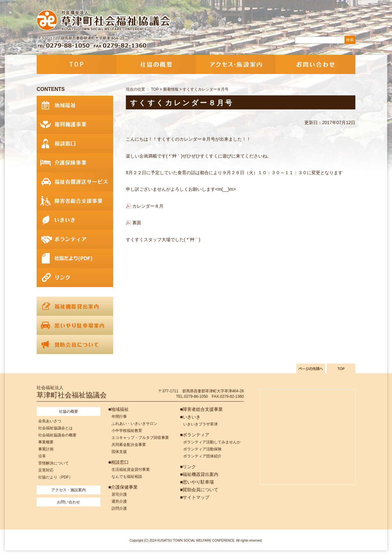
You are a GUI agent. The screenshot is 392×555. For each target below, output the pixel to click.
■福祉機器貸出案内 (199, 474)
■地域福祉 (119, 409)
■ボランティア (195, 435)
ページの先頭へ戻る (311, 368)
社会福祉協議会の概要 (57, 435)
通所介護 (119, 501)
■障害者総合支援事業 (201, 409)
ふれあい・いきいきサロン (134, 424)
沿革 (42, 456)
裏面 (137, 223)
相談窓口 (75, 144)
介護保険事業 (75, 163)
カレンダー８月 (148, 206)
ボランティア (75, 239)
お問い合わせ (316, 64)
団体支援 (119, 452)
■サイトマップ (195, 497)
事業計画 (46, 449)
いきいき (75, 220)
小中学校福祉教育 (127, 431)
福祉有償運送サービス (75, 182)
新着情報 (171, 89)
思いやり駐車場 (75, 325)
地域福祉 (75, 105)
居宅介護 (119, 494)
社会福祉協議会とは (55, 428)
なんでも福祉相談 (127, 477)
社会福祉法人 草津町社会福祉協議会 (104, 21)
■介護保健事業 (123, 487)
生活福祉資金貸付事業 (131, 470)
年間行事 (119, 417)
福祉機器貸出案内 (75, 306)
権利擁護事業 (75, 124)
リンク (75, 277)
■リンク (188, 467)
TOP (76, 64)
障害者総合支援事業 (75, 201)
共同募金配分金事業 (129, 445)
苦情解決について (54, 463)
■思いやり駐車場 (197, 482)
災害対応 (46, 470)
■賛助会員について (199, 490)
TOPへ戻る (341, 368)
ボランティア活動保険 (202, 449)
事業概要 (46, 442)
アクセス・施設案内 (236, 64)
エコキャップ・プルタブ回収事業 (140, 438)
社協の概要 (156, 64)
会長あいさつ (50, 421)
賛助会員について (75, 344)
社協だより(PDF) (75, 258)
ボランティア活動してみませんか (212, 442)
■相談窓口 (119, 462)
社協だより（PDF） (55, 477)
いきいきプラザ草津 (200, 424)
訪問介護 (119, 508)
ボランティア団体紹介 (202, 456)
